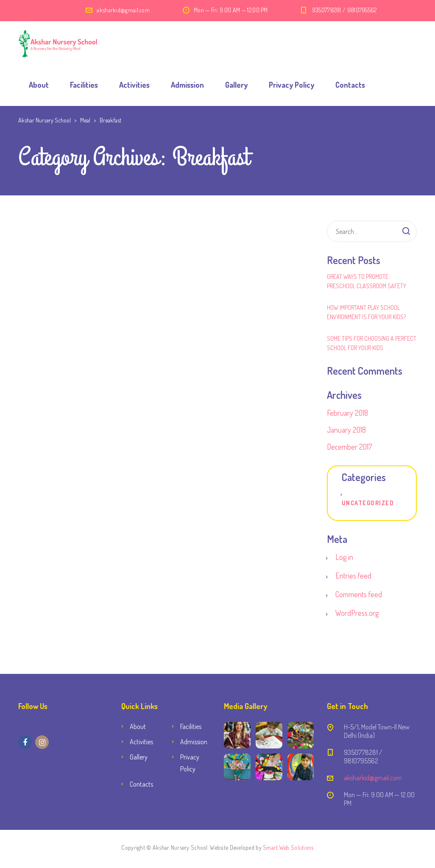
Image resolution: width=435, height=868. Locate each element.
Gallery (236, 85)
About (39, 85)
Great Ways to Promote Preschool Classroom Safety (367, 281)
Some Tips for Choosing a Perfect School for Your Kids (372, 343)
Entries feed (353, 576)
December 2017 (349, 447)
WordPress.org (357, 613)
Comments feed (359, 594)
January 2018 (346, 430)
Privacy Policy (291, 85)
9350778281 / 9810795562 (344, 10)
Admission (187, 85)
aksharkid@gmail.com (123, 10)
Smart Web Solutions (288, 847)
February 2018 (347, 413)
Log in (344, 557)
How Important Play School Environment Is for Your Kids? (366, 312)
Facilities (84, 85)
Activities (134, 85)
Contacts (350, 85)
